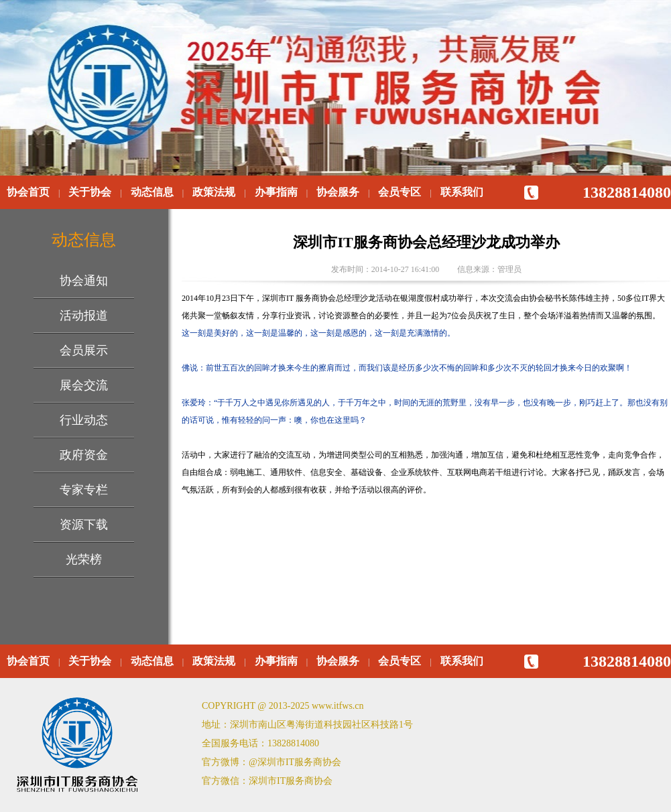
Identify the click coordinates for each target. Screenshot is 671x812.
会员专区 (400, 192)
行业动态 (84, 420)
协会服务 (338, 192)
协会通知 (84, 281)
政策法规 (214, 192)
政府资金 (84, 455)
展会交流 (84, 385)
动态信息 (152, 192)
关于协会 (90, 192)
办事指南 (276, 192)
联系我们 (462, 192)
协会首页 (28, 192)
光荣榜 (84, 559)
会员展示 (84, 350)
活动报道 (84, 316)
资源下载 (84, 525)
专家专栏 (84, 490)
